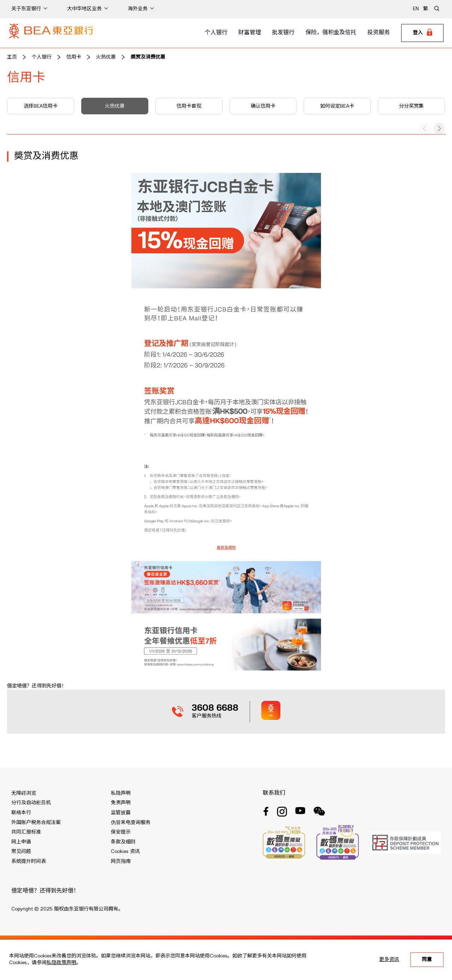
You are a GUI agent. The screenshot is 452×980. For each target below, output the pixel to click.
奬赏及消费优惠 (148, 57)
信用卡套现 (189, 106)
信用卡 (74, 57)
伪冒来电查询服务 (131, 823)
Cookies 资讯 (125, 852)
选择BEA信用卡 (41, 106)
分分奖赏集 (411, 106)
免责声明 (121, 803)
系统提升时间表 (29, 861)
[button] (439, 128)
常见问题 (21, 852)
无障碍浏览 (24, 793)
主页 (12, 57)
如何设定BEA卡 (337, 106)
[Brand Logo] (51, 33)
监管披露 (121, 813)
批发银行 (283, 33)
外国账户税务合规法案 (36, 823)
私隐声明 (121, 793)
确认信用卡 (263, 106)
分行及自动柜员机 (31, 803)
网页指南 (121, 861)
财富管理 (250, 33)
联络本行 (21, 813)
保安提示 (121, 832)
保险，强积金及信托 (331, 33)
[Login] (422, 33)
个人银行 (216, 33)
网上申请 (21, 842)
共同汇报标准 (26, 832)
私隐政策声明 (61, 963)
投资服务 (379, 33)
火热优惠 (106, 57)
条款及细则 (123, 842)
